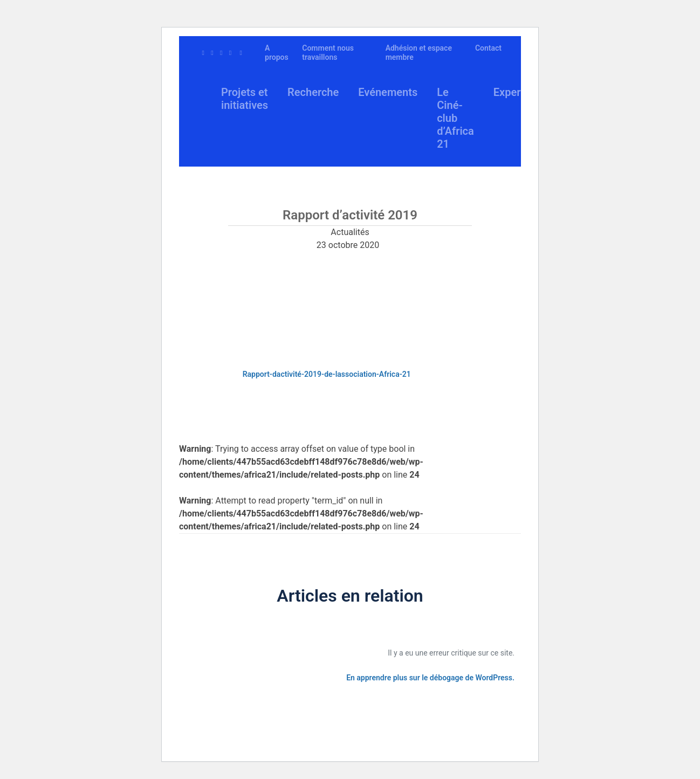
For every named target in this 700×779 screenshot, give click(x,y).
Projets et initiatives (245, 99)
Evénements (388, 92)
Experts (512, 92)
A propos (277, 53)
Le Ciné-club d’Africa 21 (455, 118)
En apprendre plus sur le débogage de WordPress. (430, 678)
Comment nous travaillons (328, 53)
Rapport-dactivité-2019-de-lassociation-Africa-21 (327, 374)
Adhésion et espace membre (419, 53)
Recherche (313, 92)
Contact (488, 48)
